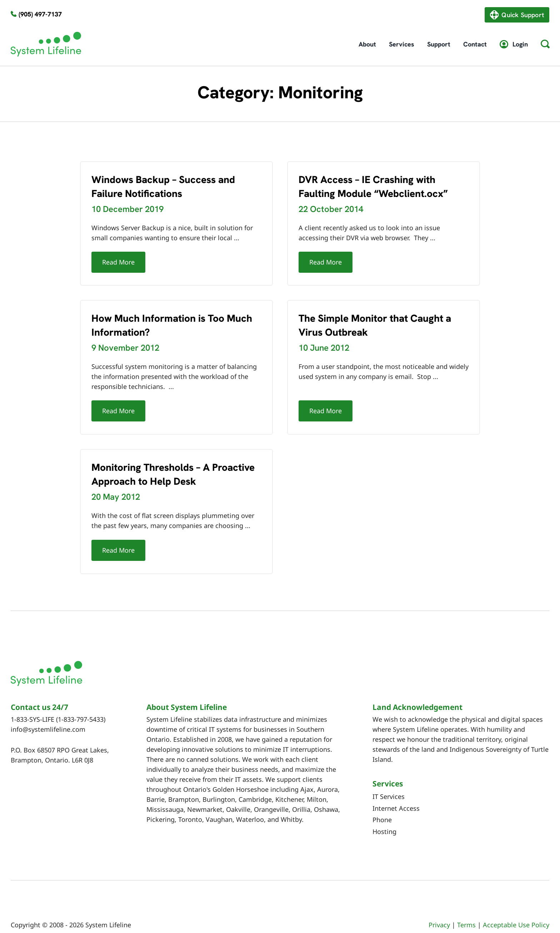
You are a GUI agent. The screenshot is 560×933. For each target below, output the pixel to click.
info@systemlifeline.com (48, 713)
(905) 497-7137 (40, 14)
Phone (382, 804)
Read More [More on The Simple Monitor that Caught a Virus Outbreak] (305, 405)
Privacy (439, 909)
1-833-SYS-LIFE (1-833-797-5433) (58, 703)
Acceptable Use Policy (516, 909)
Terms (466, 909)
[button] (545, 44)
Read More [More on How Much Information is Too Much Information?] (146, 397)
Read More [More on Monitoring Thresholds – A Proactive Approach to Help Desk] (132, 540)
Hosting (384, 815)
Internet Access (396, 792)
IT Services (389, 780)
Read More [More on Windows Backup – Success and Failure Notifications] (118, 262)
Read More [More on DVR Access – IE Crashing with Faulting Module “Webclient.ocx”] (319, 262)
